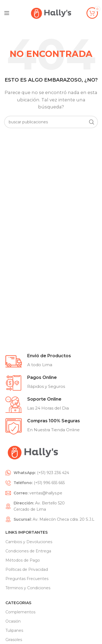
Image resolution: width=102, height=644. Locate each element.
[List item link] (51, 473)
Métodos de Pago (23, 560)
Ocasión (13, 621)
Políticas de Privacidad (27, 569)
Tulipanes (14, 630)
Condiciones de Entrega (28, 551)
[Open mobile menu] (7, 13)
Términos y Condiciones (28, 588)
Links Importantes (27, 532)
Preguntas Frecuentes (27, 579)
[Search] (51, 122)
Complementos (20, 612)
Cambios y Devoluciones (29, 542)
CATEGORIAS (18, 603)
